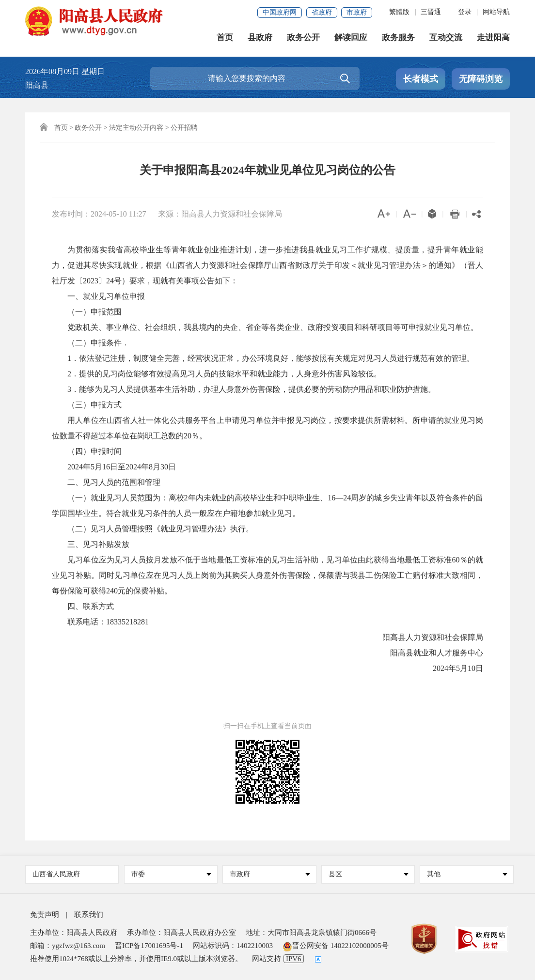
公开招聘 (184, 128)
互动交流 (446, 39)
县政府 (260, 39)
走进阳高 (493, 39)
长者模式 (421, 79)
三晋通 (431, 12)
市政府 (357, 12)
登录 (465, 12)
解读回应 (351, 39)
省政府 (322, 12)
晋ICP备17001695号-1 (149, 946)
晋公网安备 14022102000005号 (336, 946)
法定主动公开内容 (136, 128)
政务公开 (303, 39)
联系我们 (89, 915)
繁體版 (399, 12)
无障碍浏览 (481, 79)
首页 (225, 39)
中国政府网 (280, 12)
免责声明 (45, 915)
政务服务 (398, 39)
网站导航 (496, 12)
